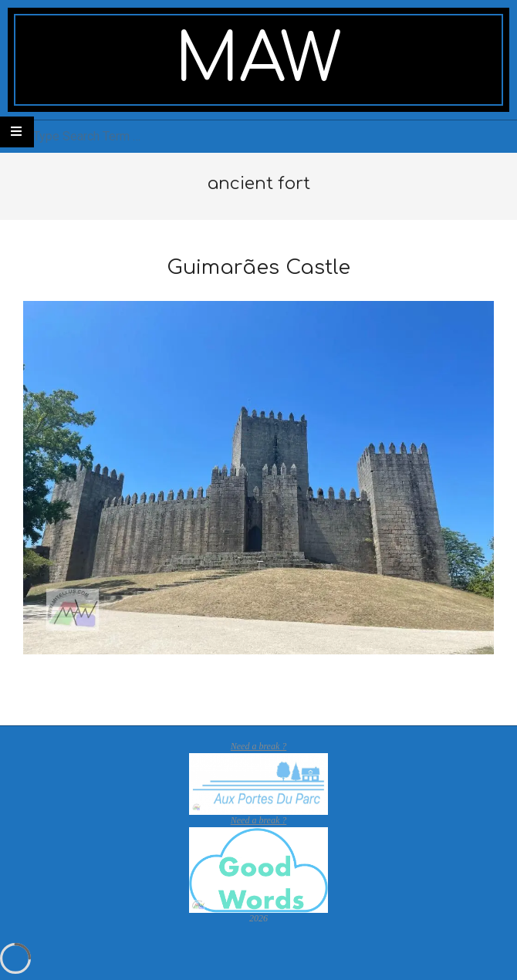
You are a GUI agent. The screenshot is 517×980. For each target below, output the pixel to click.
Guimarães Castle (258, 267)
